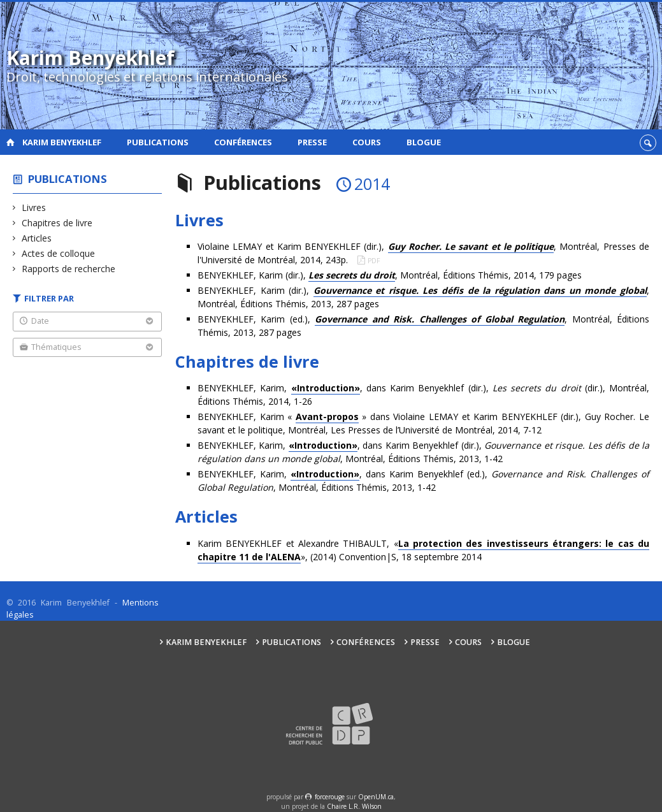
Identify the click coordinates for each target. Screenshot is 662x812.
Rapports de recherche (69, 269)
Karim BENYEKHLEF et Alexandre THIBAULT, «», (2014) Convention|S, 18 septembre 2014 (423, 550)
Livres (34, 207)
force (330, 797)
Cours (367, 142)
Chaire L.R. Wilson (354, 806)
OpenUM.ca (376, 797)
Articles (37, 238)
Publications (158, 142)
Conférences (243, 142)
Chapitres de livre (57, 223)
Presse (312, 142)
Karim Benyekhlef (62, 142)
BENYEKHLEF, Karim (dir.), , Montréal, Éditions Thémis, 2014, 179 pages (390, 275)
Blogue (424, 142)
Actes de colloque (59, 253)
